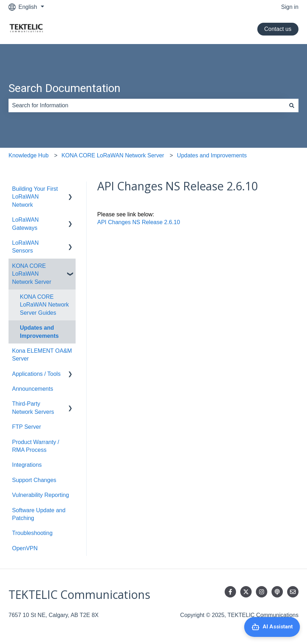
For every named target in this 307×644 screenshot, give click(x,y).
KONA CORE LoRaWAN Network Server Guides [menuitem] (44, 305)
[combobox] (147, 105)
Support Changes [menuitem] (34, 480)
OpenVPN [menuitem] (25, 548)
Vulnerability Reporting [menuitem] (40, 495)
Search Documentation (64, 88)
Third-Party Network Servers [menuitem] (33, 408)
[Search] (292, 105)
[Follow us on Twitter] (246, 592)
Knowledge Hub (29, 155)
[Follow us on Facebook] (230, 592)
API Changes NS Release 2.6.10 (139, 222)
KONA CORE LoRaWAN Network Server (113, 155)
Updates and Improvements (212, 155)
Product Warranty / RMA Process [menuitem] (36, 446)
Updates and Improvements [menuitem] (39, 332)
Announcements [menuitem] (33, 389)
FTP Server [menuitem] (27, 427)
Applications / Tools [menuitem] (36, 374)
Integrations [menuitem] (27, 465)
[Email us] (293, 592)
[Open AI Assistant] (272, 627)
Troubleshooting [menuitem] (32, 533)
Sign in (290, 7)
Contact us (278, 29)
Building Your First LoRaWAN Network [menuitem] (35, 197)
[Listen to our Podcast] (277, 592)
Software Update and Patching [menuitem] (39, 514)
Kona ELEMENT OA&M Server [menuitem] (42, 355)
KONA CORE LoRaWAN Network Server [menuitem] (32, 274)
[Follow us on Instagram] (262, 592)
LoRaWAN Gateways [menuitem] (25, 224)
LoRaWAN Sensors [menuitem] (25, 247)
